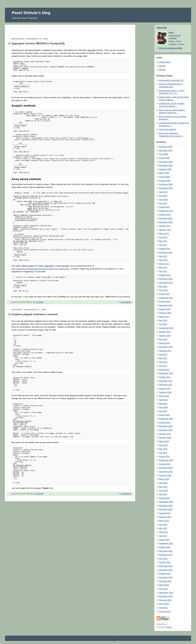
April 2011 (163, 237)
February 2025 (165, 600)
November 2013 (166, 279)
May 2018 (163, 404)
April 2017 (163, 354)
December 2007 (166, 150)
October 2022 (165, 562)
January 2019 (165, 434)
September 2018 (166, 419)
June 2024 (163, 589)
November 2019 (166, 468)
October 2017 (165, 377)
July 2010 (163, 203)
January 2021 (165, 513)
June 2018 (163, 407)
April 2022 (163, 559)
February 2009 (165, 169)
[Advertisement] (70, 31)
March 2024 (164, 585)
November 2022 (166, 566)
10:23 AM (39, 494)
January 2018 (165, 388)
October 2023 (165, 574)
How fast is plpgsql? (167, 129)
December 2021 (166, 555)
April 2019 (163, 445)
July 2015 (163, 324)
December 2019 (166, 472)
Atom (169, 627)
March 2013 (164, 264)
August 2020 (164, 498)
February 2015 (165, 313)
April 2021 (163, 525)
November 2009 (166, 184)
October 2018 (165, 423)
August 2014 (164, 294)
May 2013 (163, 267)
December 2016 (166, 347)
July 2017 (163, 366)
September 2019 (166, 460)
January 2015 (165, 309)
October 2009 (165, 181)
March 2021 (164, 521)
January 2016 (165, 336)
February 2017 (165, 351)
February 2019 (165, 438)
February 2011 (165, 230)
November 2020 (166, 506)
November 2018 (166, 426)
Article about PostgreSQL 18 (171, 80)
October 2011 (165, 249)
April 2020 (163, 483)
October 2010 (165, 215)
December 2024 (166, 596)
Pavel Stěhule (175, 36)
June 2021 (163, 532)
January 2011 (165, 226)
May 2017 (163, 358)
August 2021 (164, 540)
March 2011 (164, 234)
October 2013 (165, 275)
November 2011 (166, 252)
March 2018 (164, 396)
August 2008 (164, 158)
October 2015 (165, 332)
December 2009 (166, 188)
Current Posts (165, 611)
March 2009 (164, 173)
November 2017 (166, 381)
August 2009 (164, 177)
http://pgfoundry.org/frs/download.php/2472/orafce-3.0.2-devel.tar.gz (41, 269)
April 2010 (163, 192)
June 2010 (163, 200)
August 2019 (164, 456)
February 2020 (165, 475)
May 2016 (163, 339)
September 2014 (166, 298)
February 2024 (165, 581)
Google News (165, 62)
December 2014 (166, 305)
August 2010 (164, 207)
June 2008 (163, 154)
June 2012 (163, 260)
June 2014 (163, 290)
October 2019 (165, 464)
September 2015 (166, 328)
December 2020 (166, 509)
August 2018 (164, 415)
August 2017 (164, 370)
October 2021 (165, 547)
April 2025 (163, 608)
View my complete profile (171, 48)
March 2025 (164, 604)
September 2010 (166, 211)
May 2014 (163, 286)
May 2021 (163, 528)
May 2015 (163, 320)
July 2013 (163, 271)
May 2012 (163, 256)
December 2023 (166, 577)
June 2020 (163, 490)
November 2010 (166, 218)
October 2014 (165, 302)
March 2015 (164, 317)
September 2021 (166, 543)
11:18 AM (39, 302)
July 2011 (163, 245)
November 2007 (166, 147)
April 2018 (163, 400)
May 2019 (163, 449)
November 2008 (166, 162)
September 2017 (166, 373)
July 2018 (163, 411)
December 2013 (166, 283)
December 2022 (166, 570)
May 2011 (163, 241)
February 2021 (165, 517)
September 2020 (166, 502)
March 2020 (164, 479)
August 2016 (164, 343)
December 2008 (166, 165)
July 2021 (163, 536)
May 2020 (163, 487)
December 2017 (166, 385)
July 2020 (163, 494)
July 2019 (163, 453)
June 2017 (163, 362)
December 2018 (166, 430)
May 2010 (163, 196)
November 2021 (166, 551)
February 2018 (165, 392)
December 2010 (166, 222)
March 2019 (164, 441)
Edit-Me (162, 66)
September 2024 (166, 593)
